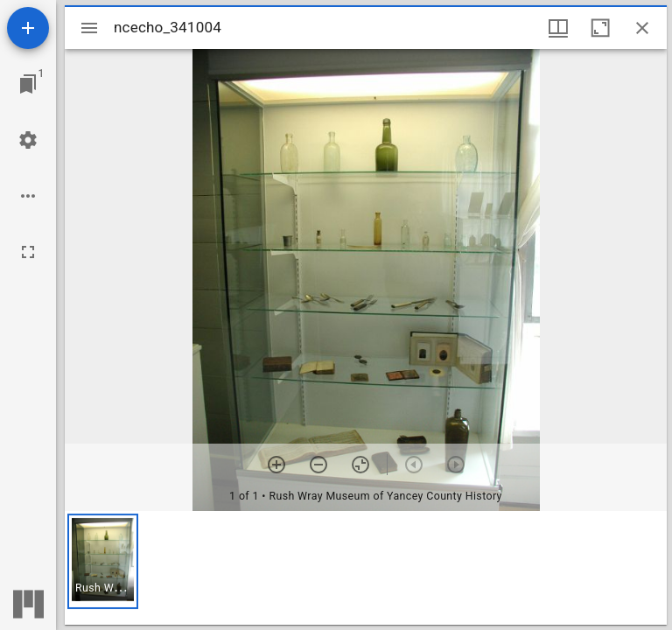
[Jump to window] (28, 84)
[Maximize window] (600, 28)
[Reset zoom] (360, 465)
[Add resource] (28, 28)
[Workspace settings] (28, 140)
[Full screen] (28, 252)
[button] (103, 561)
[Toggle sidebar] (89, 28)
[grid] (366, 568)
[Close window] (642, 28)
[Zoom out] (318, 465)
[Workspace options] (28, 196)
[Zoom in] (276, 465)
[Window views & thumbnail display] (558, 28)
